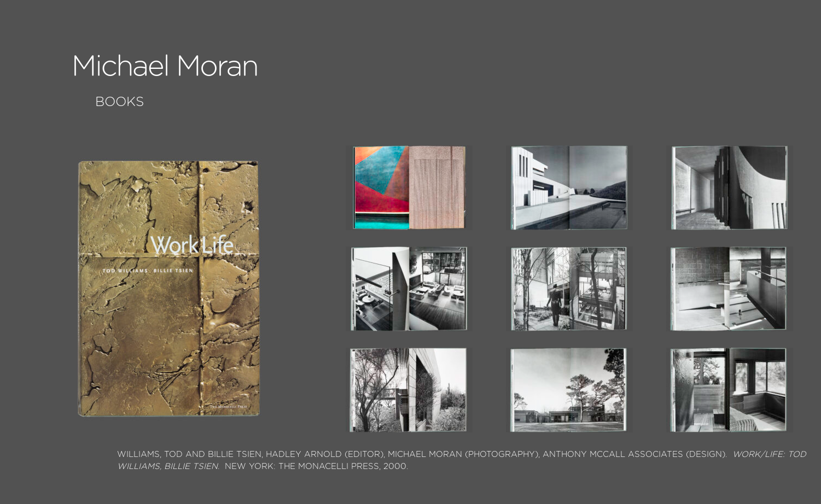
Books (120, 102)
